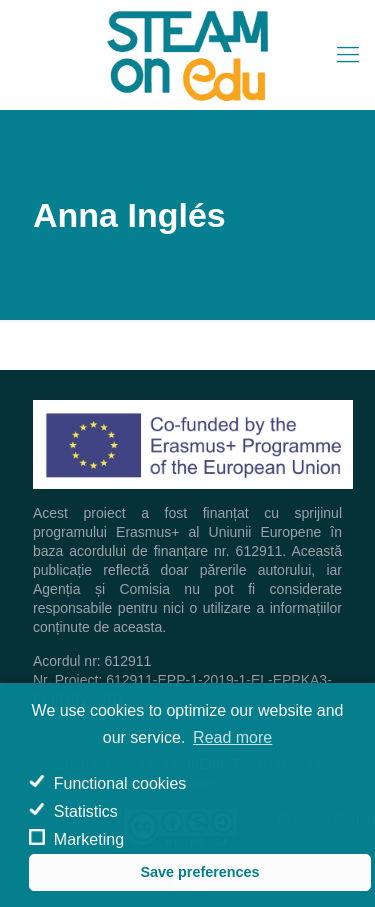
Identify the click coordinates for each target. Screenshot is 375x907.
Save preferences (199, 872)
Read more (232, 737)
